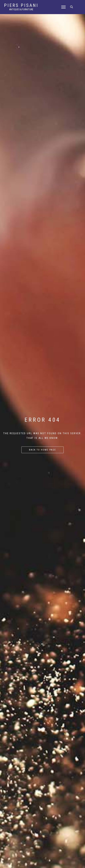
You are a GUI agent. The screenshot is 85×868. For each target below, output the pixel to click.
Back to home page (42, 450)
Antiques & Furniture (21, 9)
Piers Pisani (21, 5)
